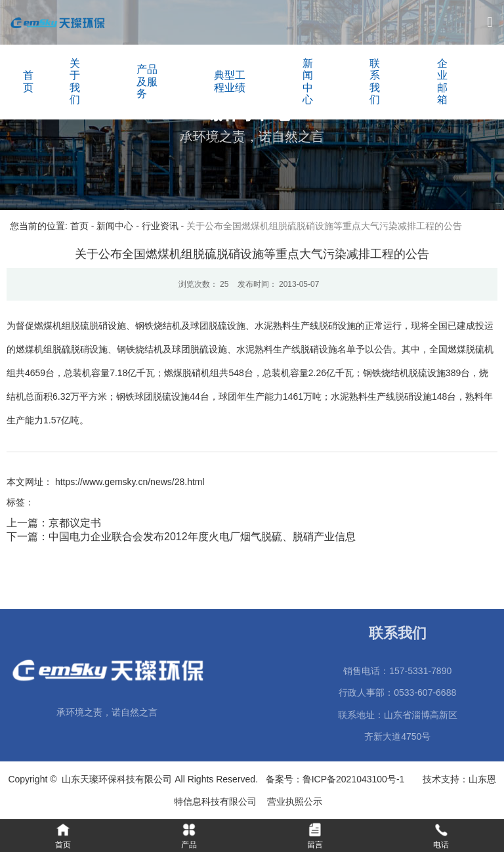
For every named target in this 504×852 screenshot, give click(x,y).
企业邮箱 (442, 81)
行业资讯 (160, 226)
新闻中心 (308, 81)
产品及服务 (147, 81)
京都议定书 (75, 523)
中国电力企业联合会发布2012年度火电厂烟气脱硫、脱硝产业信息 (202, 537)
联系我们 (375, 81)
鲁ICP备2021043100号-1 (356, 779)
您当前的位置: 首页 (51, 226)
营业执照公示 (297, 801)
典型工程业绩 (230, 81)
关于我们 (75, 81)
